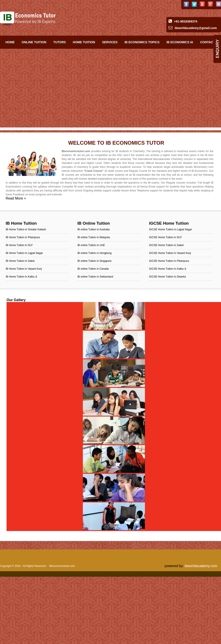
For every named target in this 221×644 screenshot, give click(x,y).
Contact (208, 42)
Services (110, 42)
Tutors (60, 42)
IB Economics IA (180, 42)
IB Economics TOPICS (142, 42)
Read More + (16, 198)
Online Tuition (34, 42)
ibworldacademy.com (201, 566)
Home (10, 42)
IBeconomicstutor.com (62, 566)
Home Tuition (84, 42)
